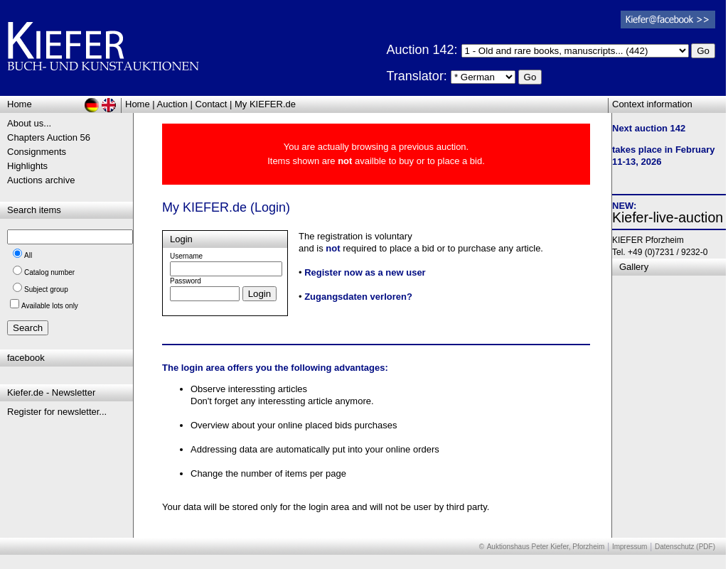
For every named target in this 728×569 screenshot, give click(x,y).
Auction (172, 104)
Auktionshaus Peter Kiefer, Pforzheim (546, 547)
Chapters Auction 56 (49, 137)
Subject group (46, 289)
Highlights (27, 166)
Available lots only (50, 306)
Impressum (630, 547)
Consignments (37, 152)
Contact (212, 104)
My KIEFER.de (265, 104)
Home (138, 104)
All (28, 255)
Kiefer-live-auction (668, 217)
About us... (29, 123)
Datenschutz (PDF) (685, 547)
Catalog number (49, 272)
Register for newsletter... (57, 412)
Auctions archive (41, 180)
